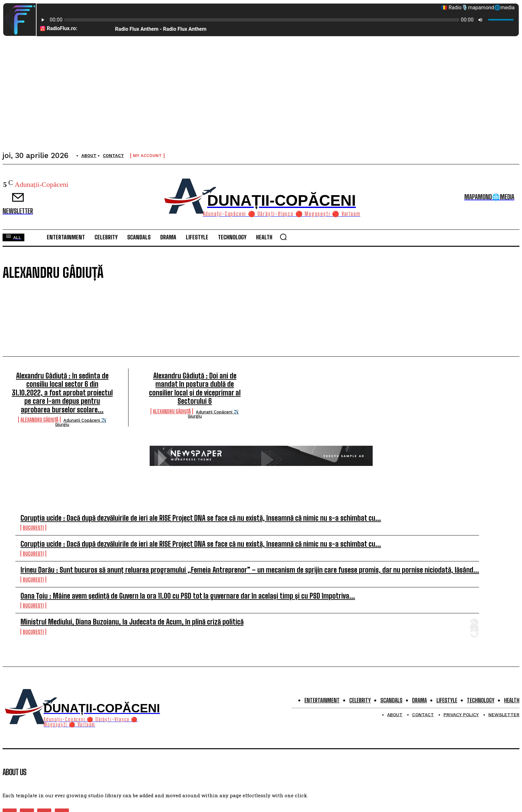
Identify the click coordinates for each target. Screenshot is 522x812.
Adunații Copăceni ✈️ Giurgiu (81, 422)
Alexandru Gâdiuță (39, 420)
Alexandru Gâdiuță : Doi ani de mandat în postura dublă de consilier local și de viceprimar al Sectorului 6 (195, 388)
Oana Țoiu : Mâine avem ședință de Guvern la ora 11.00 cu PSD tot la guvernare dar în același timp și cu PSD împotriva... (188, 596)
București (33, 528)
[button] (283, 237)
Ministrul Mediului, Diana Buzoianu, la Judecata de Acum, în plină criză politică (132, 622)
